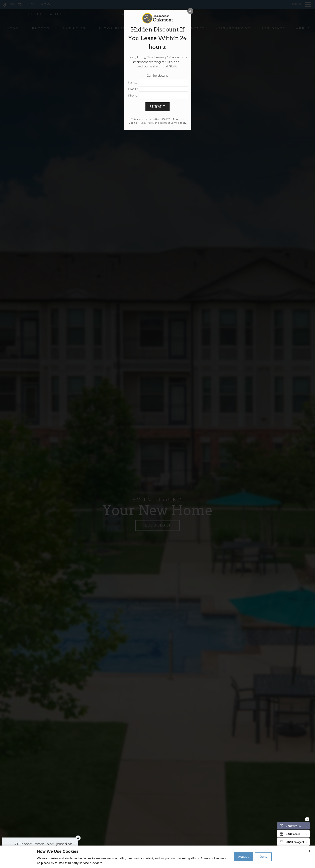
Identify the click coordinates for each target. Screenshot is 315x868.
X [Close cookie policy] (310, 851)
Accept (243, 857)
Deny (263, 857)
